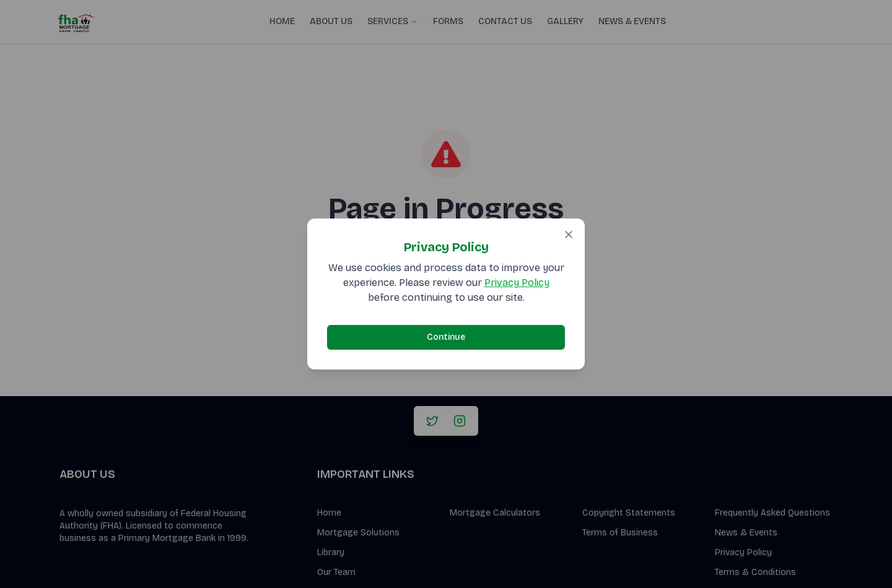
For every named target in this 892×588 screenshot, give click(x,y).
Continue (446, 337)
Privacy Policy (517, 283)
